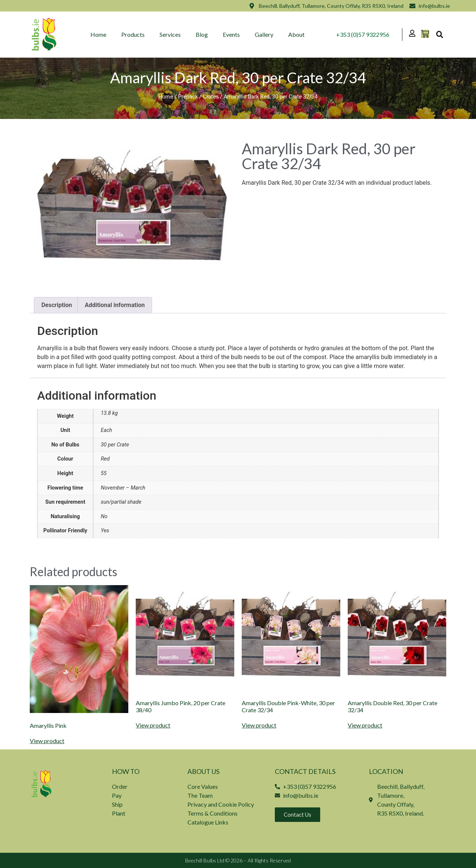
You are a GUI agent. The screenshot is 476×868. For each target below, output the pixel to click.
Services (171, 34)
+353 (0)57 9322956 (363, 34)
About (297, 34)
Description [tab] (57, 305)
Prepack (188, 97)
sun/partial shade (121, 502)
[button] (440, 35)
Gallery (264, 34)
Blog (202, 34)
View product (47, 741)
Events (232, 34)
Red (105, 459)
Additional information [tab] (115, 305)
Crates (211, 97)
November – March (123, 488)
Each (107, 430)
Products (133, 34)
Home (99, 34)
